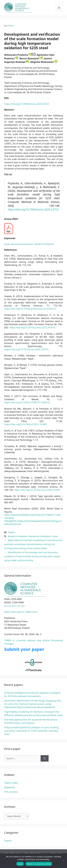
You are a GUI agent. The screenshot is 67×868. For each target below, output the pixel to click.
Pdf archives (11, 792)
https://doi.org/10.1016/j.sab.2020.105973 (26, 349)
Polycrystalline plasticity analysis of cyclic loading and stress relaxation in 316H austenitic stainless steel (31, 731)
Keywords (10, 787)
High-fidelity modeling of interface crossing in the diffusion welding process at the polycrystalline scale (33, 713)
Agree (20, 864)
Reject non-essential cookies (39, 864)
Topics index (11, 783)
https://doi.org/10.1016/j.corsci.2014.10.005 (37, 490)
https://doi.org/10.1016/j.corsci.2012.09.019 (32, 328)
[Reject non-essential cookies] (64, 861)
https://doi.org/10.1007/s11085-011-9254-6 (27, 402)
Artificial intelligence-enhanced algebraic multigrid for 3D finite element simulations (32, 694)
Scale (7, 244)
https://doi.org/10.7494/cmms (21, 612)
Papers (11, 532)
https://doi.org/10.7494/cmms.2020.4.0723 (27, 104)
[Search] (45, 758)
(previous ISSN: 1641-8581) (15, 606)
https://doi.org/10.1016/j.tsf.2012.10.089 (25, 424)
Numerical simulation (22, 244)
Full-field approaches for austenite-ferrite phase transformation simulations (31, 721)
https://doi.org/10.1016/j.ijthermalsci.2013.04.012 (30, 309)
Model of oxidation (44, 244)
